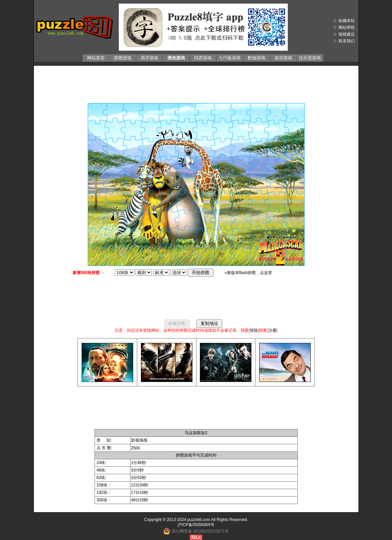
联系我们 (347, 41)
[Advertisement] (196, 83)
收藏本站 (347, 21)
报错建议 (347, 34)
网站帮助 (347, 27)
